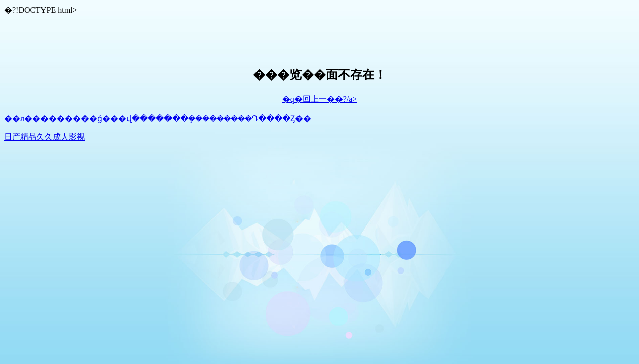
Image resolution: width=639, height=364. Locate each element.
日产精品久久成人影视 (45, 137)
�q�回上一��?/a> (320, 99)
